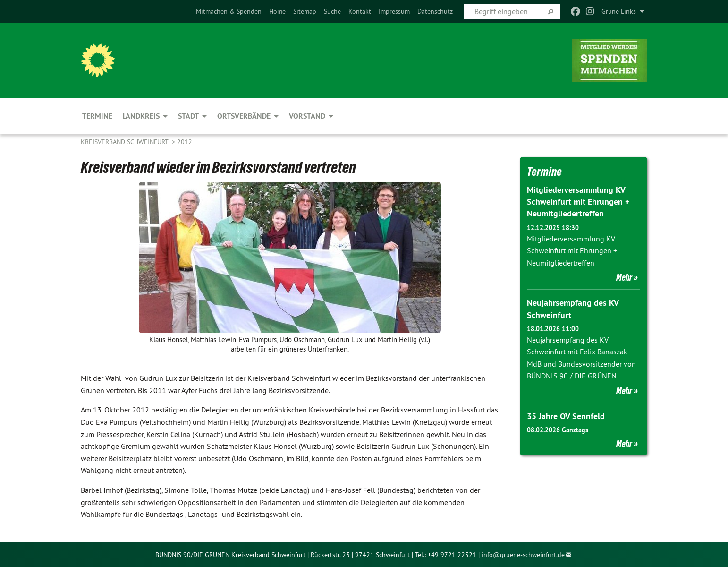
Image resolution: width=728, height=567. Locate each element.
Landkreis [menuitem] (141, 116)
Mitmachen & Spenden (229, 11)
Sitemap (305, 11)
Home (277, 11)
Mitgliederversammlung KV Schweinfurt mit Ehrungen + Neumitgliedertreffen (578, 202)
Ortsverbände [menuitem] (244, 116)
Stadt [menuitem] (188, 116)
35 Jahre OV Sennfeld (566, 416)
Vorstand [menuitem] (307, 116)
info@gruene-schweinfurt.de (523, 555)
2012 (185, 142)
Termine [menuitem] (97, 116)
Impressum (394, 11)
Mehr (624, 277)
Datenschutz (435, 11)
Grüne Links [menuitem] (619, 11)
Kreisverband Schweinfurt (125, 142)
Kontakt (360, 11)
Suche (332, 11)
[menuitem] (229, 11)
